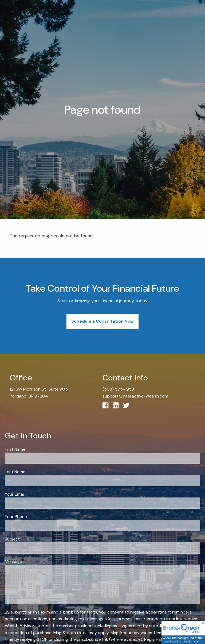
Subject (33, 539)
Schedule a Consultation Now (102, 321)
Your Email (35, 494)
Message (34, 562)
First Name (15, 449)
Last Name (15, 472)
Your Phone (16, 517)
